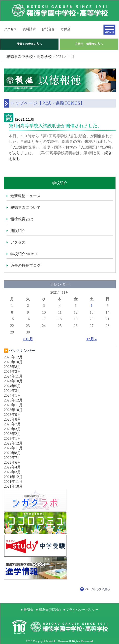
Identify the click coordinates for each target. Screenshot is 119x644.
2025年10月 (13, 362)
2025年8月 (12, 367)
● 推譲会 (27, 610)
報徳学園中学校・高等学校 (29, 57)
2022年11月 (13, 448)
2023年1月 (12, 438)
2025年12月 (13, 357)
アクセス (10, 29)
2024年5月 (12, 386)
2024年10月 (13, 381)
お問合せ (48, 29)
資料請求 (29, 29)
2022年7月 (12, 458)
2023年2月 (12, 434)
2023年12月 (13, 400)
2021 (59, 57)
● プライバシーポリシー (81, 610)
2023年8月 (12, 419)
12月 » (92, 339)
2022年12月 (13, 443)
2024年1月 (12, 395)
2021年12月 (13, 477)
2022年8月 (12, 453)
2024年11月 (13, 376)
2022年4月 (12, 467)
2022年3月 (12, 472)
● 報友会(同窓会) (48, 610)
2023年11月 (13, 405)
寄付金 (65, 29)
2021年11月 (13, 482)
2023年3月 (12, 429)
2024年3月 (12, 391)
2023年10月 (13, 410)
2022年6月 (12, 462)
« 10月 (28, 339)
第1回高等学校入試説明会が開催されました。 (55, 126)
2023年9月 (12, 415)
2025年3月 (12, 371)
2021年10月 (13, 486)
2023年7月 (12, 424)
